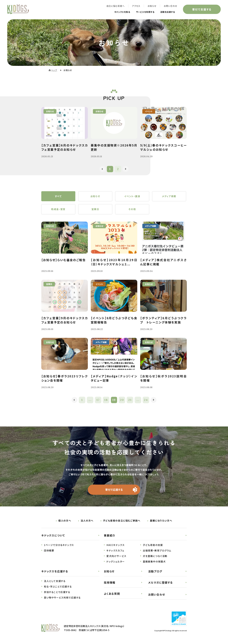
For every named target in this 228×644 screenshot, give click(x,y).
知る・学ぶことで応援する (58, 587)
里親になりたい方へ (161, 521)
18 (106, 400)
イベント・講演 (132, 196)
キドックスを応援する (55, 571)
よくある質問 (112, 594)
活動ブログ (155, 571)
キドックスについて (53, 535)
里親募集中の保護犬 (154, 562)
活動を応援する (167, 12)
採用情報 (110, 583)
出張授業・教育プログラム (157, 551)
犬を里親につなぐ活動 (155, 556)
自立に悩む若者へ (115, 6)
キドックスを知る (116, 12)
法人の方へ (87, 521)
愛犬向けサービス (116, 556)
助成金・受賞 (58, 209)
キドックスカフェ (115, 551)
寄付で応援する (114, 490)
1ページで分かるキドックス (59, 545)
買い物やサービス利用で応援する (62, 598)
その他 (132, 209)
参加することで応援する (57, 592)
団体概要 (49, 551)
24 (146, 400)
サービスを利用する (142, 12)
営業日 (95, 209)
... (90, 400)
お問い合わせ (170, 6)
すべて (58, 196)
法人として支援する (55, 581)
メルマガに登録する (161, 583)
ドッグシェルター (116, 562)
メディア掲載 (169, 196)
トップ (54, 70)
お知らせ (152, 6)
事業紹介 (110, 535)
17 (98, 400)
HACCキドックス (115, 545)
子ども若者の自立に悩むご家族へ (122, 521)
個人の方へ (65, 521)
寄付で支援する (202, 9)
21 (130, 400)
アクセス (136, 6)
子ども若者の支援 (153, 545)
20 (122, 400)
